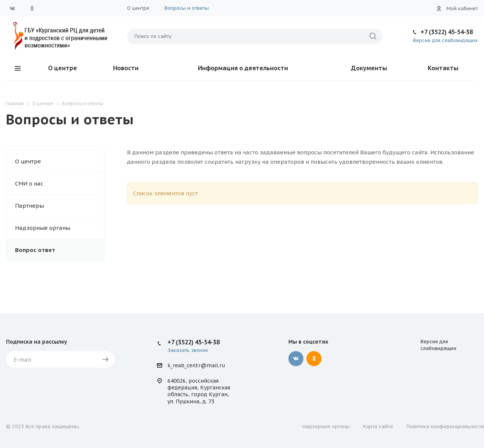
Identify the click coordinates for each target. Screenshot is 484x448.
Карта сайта (378, 426)
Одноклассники (32, 8)
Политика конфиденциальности (445, 426)
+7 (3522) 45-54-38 (447, 32)
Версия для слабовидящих (446, 40)
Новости (126, 68)
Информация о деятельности (243, 68)
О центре (138, 8)
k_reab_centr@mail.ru (196, 365)
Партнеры (29, 206)
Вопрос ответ (35, 250)
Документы (369, 68)
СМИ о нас (29, 183)
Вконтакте (12, 8)
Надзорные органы (43, 228)
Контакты (443, 68)
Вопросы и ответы (187, 8)
